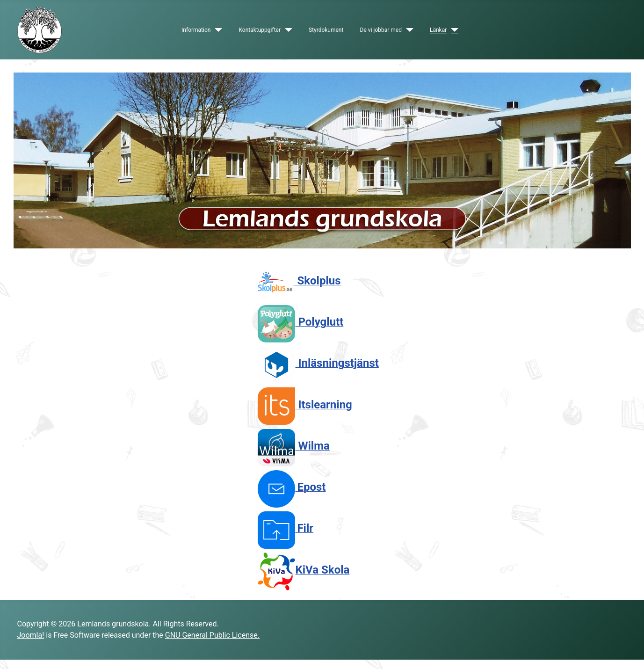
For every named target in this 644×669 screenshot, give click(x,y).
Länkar (438, 30)
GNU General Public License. (212, 635)
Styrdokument (326, 30)
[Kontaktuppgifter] (286, 30)
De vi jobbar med (381, 30)
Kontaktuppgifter (260, 30)
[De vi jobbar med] (408, 30)
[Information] (216, 30)
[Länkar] (452, 30)
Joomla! (31, 635)
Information (196, 30)
